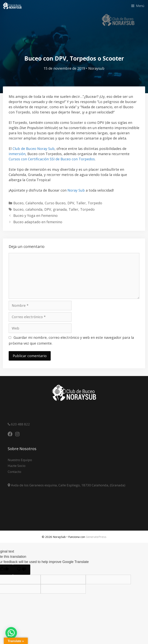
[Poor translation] (22, 570)
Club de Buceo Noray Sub (34, 149)
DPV (71, 203)
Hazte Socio (17, 466)
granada (60, 209)
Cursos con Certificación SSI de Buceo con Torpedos (52, 159)
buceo (18, 209)
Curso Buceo (55, 203)
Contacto (14, 472)
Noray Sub (76, 190)
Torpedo (95, 203)
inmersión (17, 154)
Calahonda (34, 203)
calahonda (34, 209)
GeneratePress (96, 537)
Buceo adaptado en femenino (38, 222)
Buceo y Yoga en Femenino (35, 216)
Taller (81, 203)
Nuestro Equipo (20, 460)
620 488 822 (20, 424)
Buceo (18, 203)
